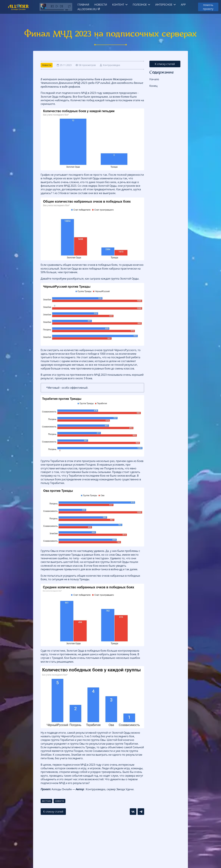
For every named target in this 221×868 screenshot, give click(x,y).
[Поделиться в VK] (133, 812)
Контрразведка (111, 65)
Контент (118, 5)
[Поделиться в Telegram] (141, 812)
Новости (101, 5)
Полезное (140, 5)
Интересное (164, 5)
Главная (83, 5)
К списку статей (165, 64)
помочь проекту (208, 7)
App (183, 5)
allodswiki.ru (89, 9)
